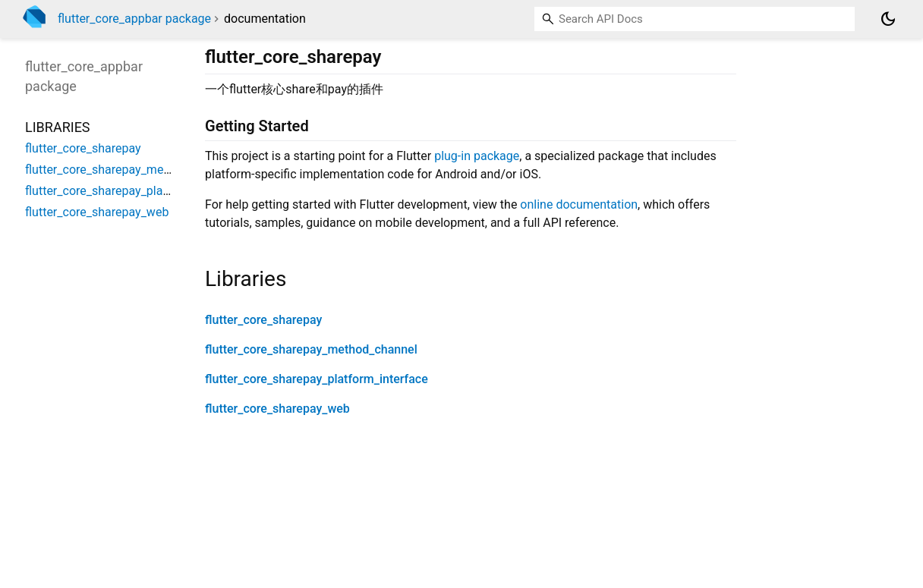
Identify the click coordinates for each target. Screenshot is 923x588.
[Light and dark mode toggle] (888, 19)
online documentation (579, 204)
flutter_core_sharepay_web (277, 409)
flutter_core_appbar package (134, 19)
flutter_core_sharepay (263, 320)
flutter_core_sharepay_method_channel (311, 349)
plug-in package (477, 156)
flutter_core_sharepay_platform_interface (317, 379)
